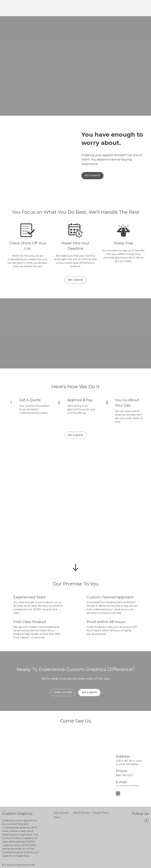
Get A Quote (61, 813)
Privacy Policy (101, 813)
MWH (57, 817)
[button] (92, 176)
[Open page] (17, 8)
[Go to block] (75, 567)
